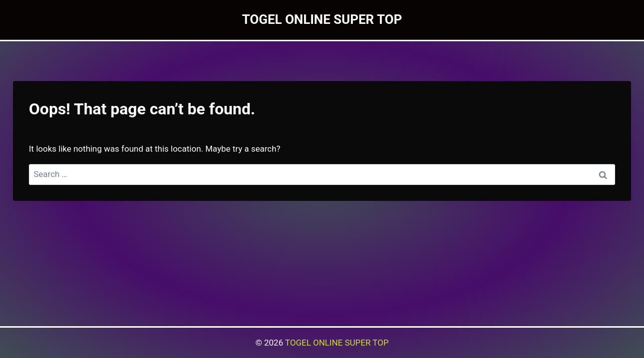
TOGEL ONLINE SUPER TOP (337, 343)
